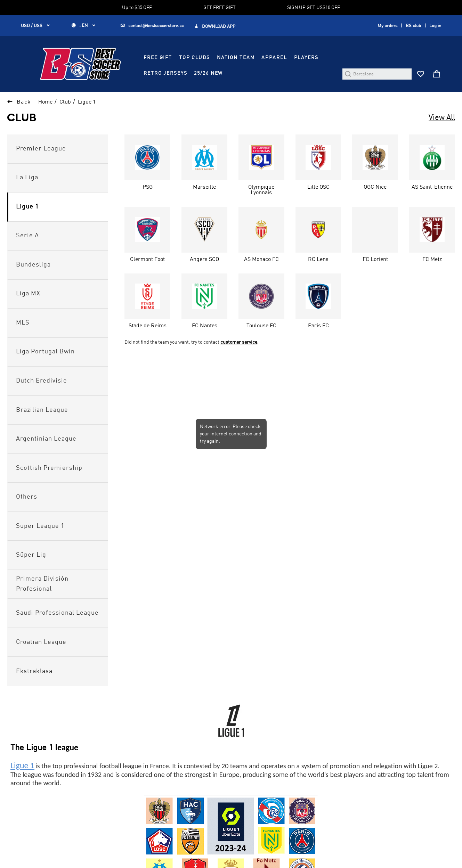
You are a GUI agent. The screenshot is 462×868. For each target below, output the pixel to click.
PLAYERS (306, 58)
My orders (387, 26)
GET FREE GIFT (220, 8)
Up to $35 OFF (137, 8)
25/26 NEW (208, 73)
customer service (239, 342)
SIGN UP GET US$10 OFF (314, 8)
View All (442, 118)
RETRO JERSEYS (165, 73)
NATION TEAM (236, 58)
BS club (413, 26)
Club (65, 102)
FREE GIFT (158, 58)
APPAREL (274, 58)
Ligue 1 (87, 102)
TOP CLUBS (194, 58)
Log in (435, 26)
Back (24, 102)
